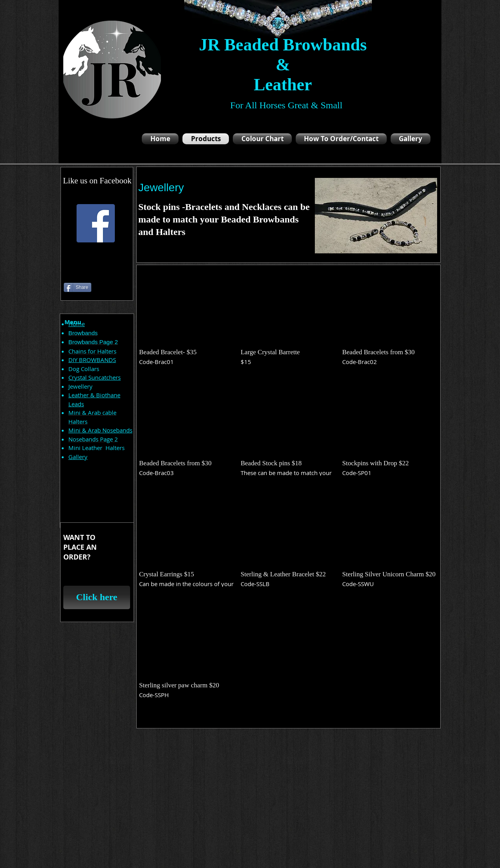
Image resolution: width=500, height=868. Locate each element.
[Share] (78, 287)
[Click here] (97, 597)
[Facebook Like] (79, 270)
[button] (187, 320)
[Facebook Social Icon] (96, 223)
